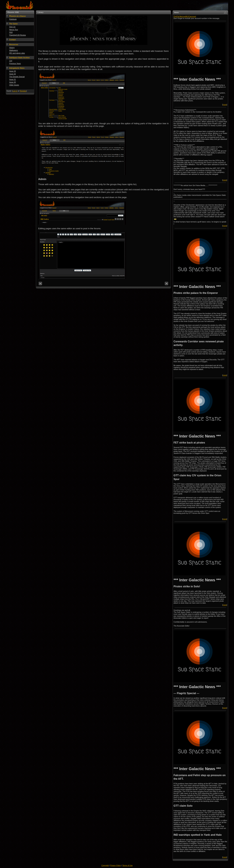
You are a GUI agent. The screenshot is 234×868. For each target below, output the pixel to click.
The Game (13, 24)
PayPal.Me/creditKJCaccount (185, 16)
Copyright (105, 865)
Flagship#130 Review (18, 35)
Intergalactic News (17, 68)
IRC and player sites (17, 53)
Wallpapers (14, 50)
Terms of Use (127, 865)
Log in (15, 91)
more (225, 105)
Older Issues (14, 85)
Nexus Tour (14, 30)
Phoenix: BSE (13, 12)
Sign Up (12, 27)
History (12, 48)
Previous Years (15, 63)
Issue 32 (13, 74)
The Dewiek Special (17, 77)
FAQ (11, 32)
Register (23, 91)
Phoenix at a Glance (17, 16)
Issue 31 (13, 79)
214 (11, 61)
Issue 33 (13, 71)
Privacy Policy (116, 865)
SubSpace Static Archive (19, 58)
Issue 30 (13, 82)
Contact (13, 40)
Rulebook (13, 19)
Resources (14, 44)
